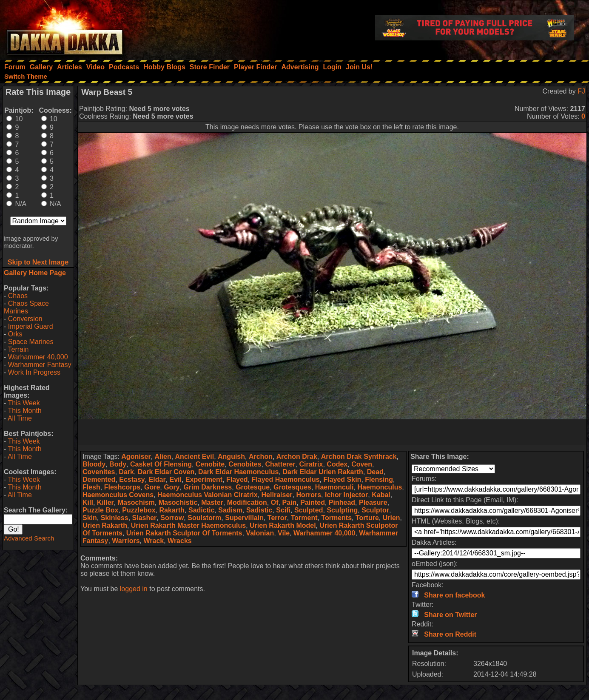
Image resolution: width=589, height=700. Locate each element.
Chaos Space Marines (26, 307)
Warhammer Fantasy (40, 365)
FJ (581, 91)
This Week (24, 403)
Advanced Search (29, 538)
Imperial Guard (31, 326)
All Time (20, 418)
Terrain (18, 349)
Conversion (25, 319)
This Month (24, 411)
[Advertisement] (332, 432)
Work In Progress (34, 372)
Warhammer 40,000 (38, 357)
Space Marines (31, 342)
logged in (134, 589)
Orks (15, 334)
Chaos (18, 296)
